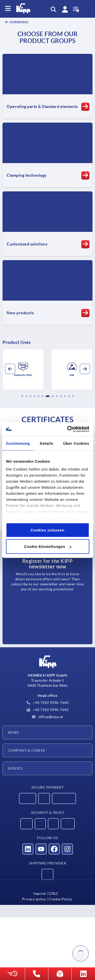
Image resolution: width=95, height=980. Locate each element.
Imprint (40, 894)
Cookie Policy (60, 899)
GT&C (54, 894)
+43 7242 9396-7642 (48, 710)
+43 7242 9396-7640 (48, 703)
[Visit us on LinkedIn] (28, 849)
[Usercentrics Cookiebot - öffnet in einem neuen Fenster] (68, 429)
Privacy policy (34, 899)
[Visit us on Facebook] (54, 849)
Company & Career (27, 750)
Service (15, 768)
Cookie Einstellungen (48, 547)
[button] (22, 396)
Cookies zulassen (48, 530)
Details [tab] (46, 443)
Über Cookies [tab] (76, 443)
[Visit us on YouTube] (41, 849)
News (13, 732)
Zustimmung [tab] (18, 443)
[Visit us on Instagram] (67, 849)
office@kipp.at (48, 717)
